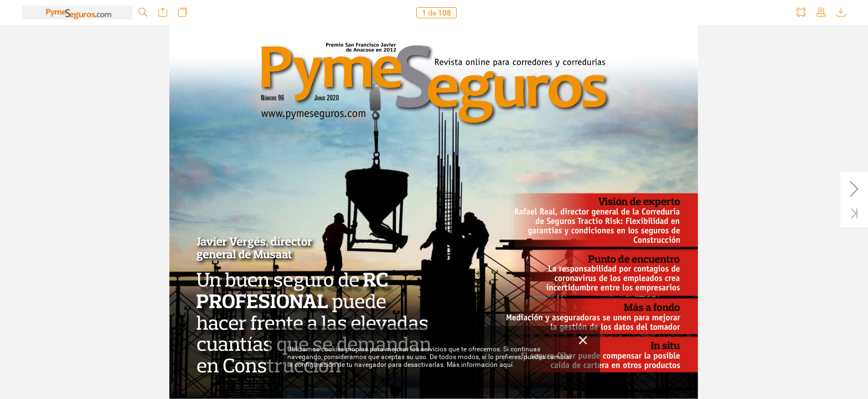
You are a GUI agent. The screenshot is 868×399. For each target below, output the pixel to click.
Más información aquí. (480, 365)
